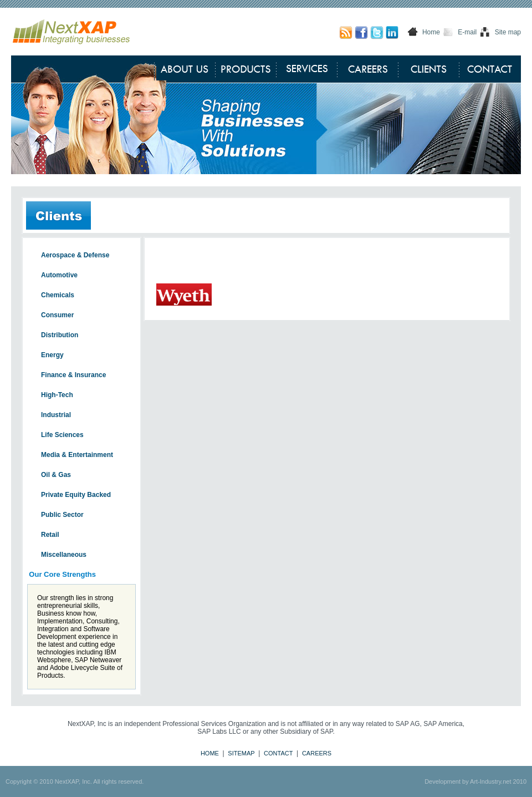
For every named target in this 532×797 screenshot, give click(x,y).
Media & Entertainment (77, 455)
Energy (52, 355)
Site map (508, 32)
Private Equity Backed (76, 495)
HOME (210, 753)
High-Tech (57, 395)
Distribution (60, 335)
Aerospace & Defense (75, 255)
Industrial (56, 415)
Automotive (59, 275)
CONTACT (278, 753)
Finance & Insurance (73, 375)
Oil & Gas (56, 475)
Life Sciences (62, 435)
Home (431, 32)
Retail (50, 535)
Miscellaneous (64, 555)
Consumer (57, 315)
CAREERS (317, 753)
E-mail (467, 32)
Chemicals (58, 295)
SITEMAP (241, 753)
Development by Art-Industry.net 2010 (475, 781)
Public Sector (62, 515)
